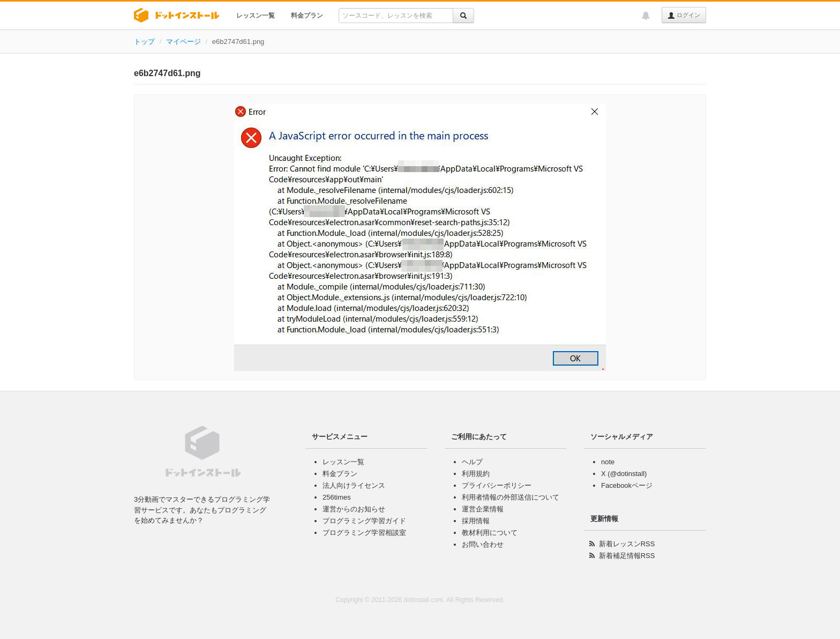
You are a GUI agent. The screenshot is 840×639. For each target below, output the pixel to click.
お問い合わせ (483, 544)
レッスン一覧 (256, 16)
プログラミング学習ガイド (364, 521)
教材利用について (490, 533)
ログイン (684, 16)
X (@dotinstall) (624, 474)
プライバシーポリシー (497, 485)
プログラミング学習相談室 (364, 533)
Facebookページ (627, 485)
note (608, 462)
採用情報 (476, 521)
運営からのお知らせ (354, 509)
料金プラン (307, 16)
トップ (144, 42)
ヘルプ (472, 462)
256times (337, 497)
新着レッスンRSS (627, 544)
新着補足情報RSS (627, 556)
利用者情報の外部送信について (511, 497)
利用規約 (476, 474)
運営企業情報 (483, 509)
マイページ (183, 42)
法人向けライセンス (354, 485)
